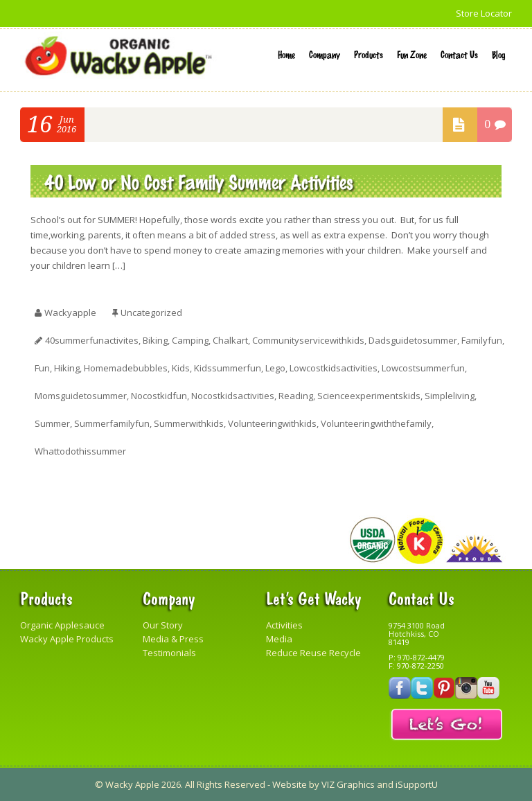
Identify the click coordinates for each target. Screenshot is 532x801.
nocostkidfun (159, 396)
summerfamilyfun (112, 423)
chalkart (230, 340)
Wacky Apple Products (67, 639)
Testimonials (169, 653)
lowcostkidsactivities (334, 368)
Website (290, 784)
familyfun (482, 340)
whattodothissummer (80, 451)
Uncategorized (151, 313)
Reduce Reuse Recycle (313, 653)
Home (286, 54)
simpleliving (450, 396)
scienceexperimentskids (369, 396)
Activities (284, 625)
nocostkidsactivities (233, 396)
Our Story (163, 625)
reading (296, 396)
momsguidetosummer (81, 396)
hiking (67, 368)
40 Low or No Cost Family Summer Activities (199, 181)
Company (325, 54)
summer (52, 423)
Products (369, 54)
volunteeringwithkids (272, 423)
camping (190, 340)
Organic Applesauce (62, 625)
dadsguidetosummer (413, 340)
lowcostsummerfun (423, 368)
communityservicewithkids (308, 340)
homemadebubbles (126, 368)
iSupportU (417, 784)
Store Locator (484, 13)
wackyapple (70, 313)
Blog (498, 54)
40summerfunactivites (92, 340)
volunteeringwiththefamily (376, 423)
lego (275, 368)
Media (279, 639)
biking (155, 340)
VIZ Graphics (348, 784)
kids (181, 368)
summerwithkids (189, 423)
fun (42, 368)
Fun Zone (412, 54)
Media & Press (173, 639)
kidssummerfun (228, 368)
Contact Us (459, 54)
